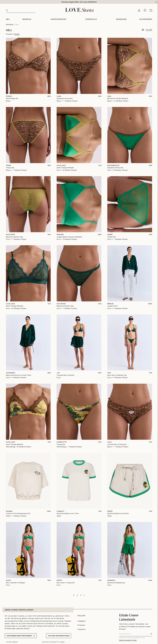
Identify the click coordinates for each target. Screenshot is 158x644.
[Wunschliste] (145, 10)
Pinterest (81, 625)
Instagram (82, 621)
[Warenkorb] (151, 10)
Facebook (82, 629)
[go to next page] (84, 595)
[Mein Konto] (139, 10)
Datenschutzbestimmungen (128, 640)
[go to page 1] (74, 595)
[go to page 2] (77, 595)
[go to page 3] (81, 595)
